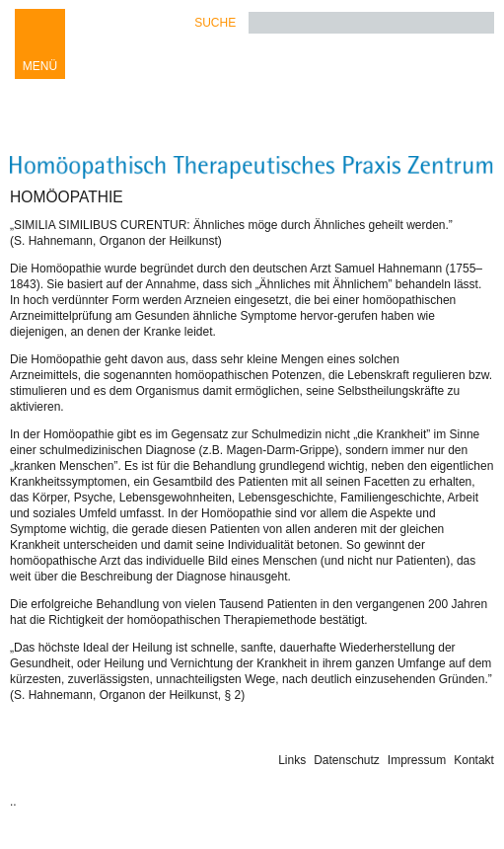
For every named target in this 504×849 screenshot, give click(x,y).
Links (292, 760)
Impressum (417, 760)
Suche (215, 23)
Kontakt (474, 760)
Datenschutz (347, 760)
